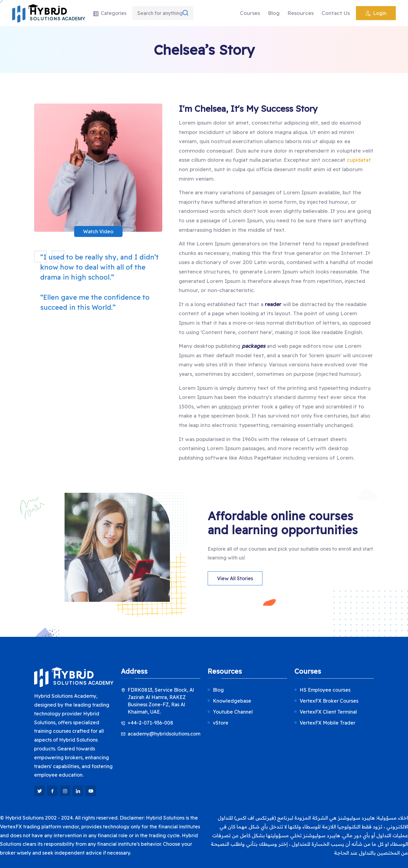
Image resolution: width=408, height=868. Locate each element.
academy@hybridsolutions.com (164, 734)
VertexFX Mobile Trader (327, 723)
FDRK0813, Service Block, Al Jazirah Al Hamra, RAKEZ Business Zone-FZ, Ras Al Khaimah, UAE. (161, 701)
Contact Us (336, 13)
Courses (250, 13)
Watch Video (98, 231)
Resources (301, 13)
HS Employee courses (325, 690)
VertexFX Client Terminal (328, 712)
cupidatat (359, 160)
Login (376, 14)
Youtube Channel (233, 712)
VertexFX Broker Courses (329, 701)
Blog (274, 13)
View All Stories (235, 578)
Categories (110, 13)
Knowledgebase (232, 701)
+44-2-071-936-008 (150, 723)
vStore (221, 723)
